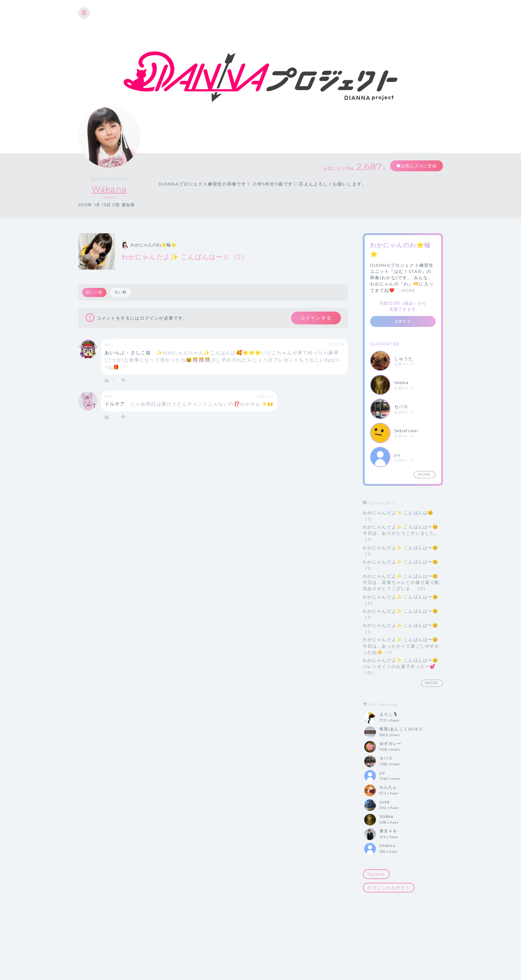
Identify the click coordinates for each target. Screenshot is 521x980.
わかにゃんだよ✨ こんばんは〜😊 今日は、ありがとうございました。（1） (401, 533)
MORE (408, 290)
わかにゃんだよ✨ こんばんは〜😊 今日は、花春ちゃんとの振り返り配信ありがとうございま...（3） (401, 582)
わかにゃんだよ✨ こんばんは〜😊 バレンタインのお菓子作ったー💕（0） (401, 666)
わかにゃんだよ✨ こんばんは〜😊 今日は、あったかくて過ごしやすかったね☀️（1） (401, 646)
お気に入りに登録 (416, 166)
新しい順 (95, 292)
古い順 (121, 292)
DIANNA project (109, 178)
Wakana (109, 189)
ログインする (314, 319)
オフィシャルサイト (389, 888)
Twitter (376, 874)
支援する (403, 321)
